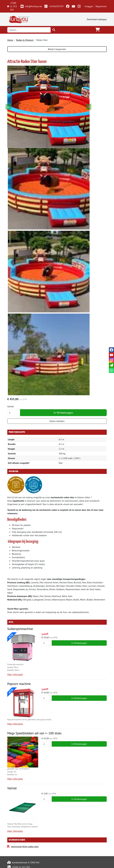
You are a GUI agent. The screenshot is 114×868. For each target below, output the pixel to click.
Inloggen (89, 6)
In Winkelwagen (63, 413)
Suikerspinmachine (20, 629)
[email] (111, 365)
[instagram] (79, 6)
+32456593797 (54, 6)
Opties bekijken (57, 421)
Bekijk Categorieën (57, 49)
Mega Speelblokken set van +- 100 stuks (35, 734)
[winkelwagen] (98, 30)
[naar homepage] (19, 19)
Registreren (101, 6)
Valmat (12, 789)
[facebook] (68, 6)
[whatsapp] (111, 370)
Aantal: (11, 407)
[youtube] (73, 6)
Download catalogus (97, 19)
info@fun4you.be (31, 6)
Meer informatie (15, 675)
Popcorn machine (19, 684)
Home (10, 40)
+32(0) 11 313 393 (12, 6)
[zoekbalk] (29, 30)
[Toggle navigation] (104, 30)
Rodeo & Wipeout (25, 40)
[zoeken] (54, 30)
